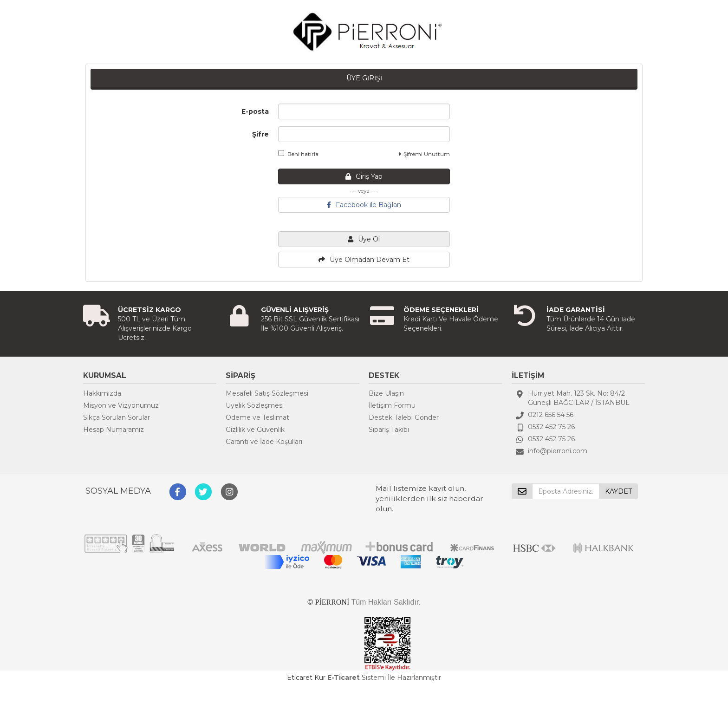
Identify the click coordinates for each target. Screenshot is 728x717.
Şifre (260, 134)
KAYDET (618, 491)
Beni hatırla (298, 154)
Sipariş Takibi (389, 430)
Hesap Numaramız (114, 430)
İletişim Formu (392, 405)
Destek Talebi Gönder (404, 417)
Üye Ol (364, 239)
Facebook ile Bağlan (364, 205)
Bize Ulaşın (386, 393)
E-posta (255, 111)
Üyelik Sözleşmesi (255, 405)
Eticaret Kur (306, 678)
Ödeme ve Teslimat (257, 417)
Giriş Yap (364, 176)
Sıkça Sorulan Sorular (117, 417)
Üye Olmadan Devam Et (364, 260)
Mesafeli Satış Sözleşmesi (267, 393)
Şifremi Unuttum (425, 154)
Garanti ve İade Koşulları (264, 442)
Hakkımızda (102, 393)
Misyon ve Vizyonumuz (121, 405)
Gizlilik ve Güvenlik (255, 430)
